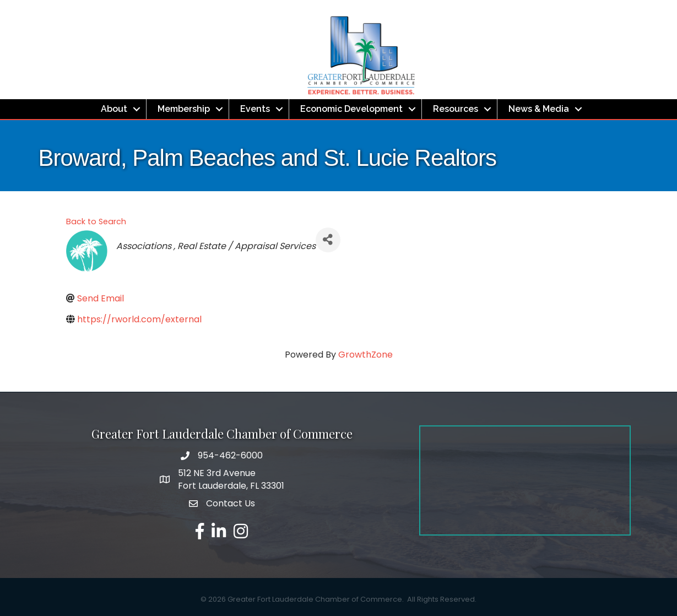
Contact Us (231, 503)
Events (255, 109)
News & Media (539, 109)
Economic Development (351, 109)
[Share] (328, 240)
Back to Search (96, 221)
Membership (184, 109)
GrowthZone (365, 355)
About (114, 109)
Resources (456, 109)
